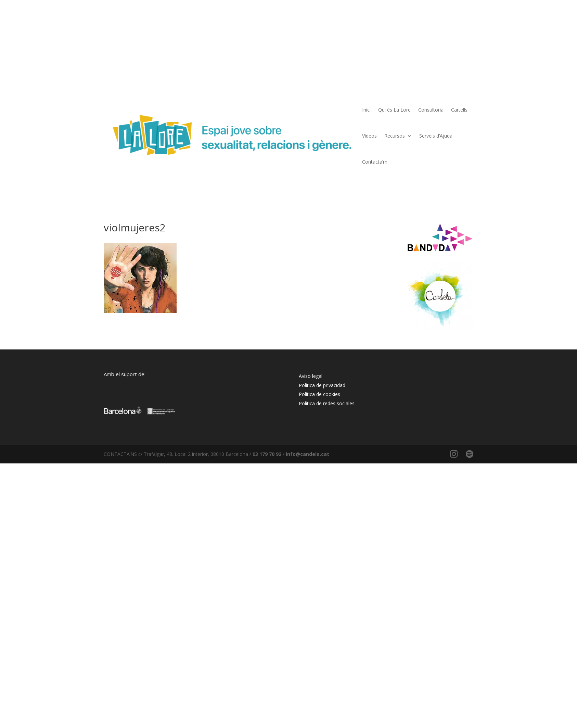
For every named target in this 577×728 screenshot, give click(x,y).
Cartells (459, 110)
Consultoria (431, 110)
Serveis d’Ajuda (436, 136)
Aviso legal (311, 376)
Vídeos (369, 136)
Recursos (395, 136)
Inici (366, 110)
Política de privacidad (322, 385)
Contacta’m (375, 162)
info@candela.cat (307, 454)
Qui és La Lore (394, 110)
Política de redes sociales (327, 403)
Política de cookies (319, 394)
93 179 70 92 (267, 454)
